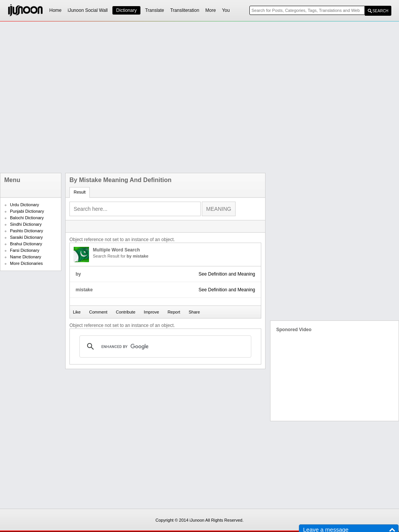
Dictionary (126, 10)
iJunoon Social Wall (88, 10)
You (226, 10)
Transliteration (185, 10)
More (210, 10)
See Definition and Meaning (227, 274)
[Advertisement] (85, 97)
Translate (155, 10)
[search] (164, 346)
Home (56, 10)
